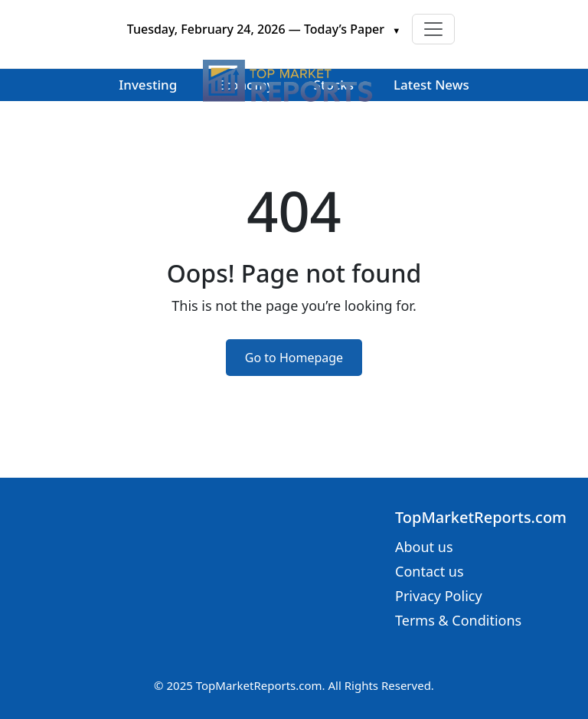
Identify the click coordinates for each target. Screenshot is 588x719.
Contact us (430, 571)
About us (424, 547)
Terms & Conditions (458, 620)
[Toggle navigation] (433, 29)
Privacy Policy (439, 596)
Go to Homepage (294, 358)
